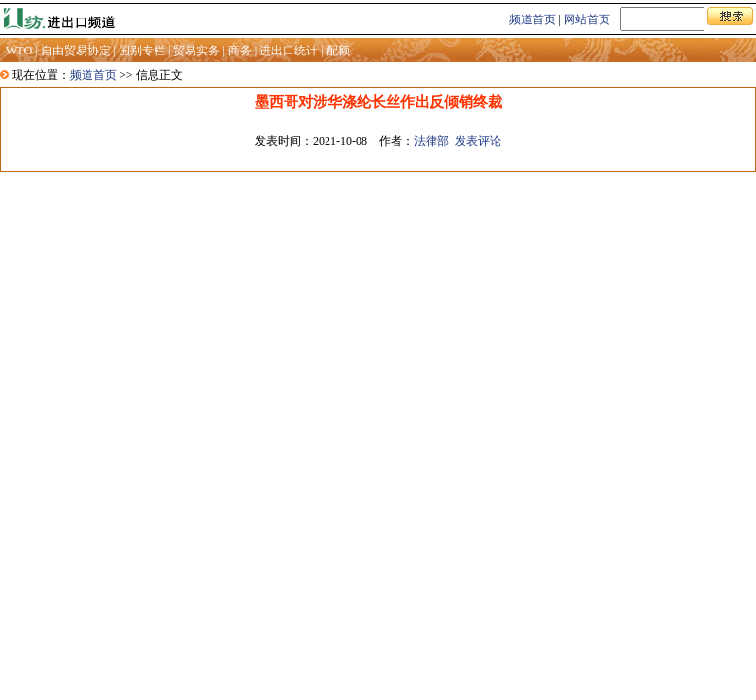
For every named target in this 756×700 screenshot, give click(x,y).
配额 (338, 51)
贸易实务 (196, 51)
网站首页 (587, 19)
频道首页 (533, 19)
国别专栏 (142, 51)
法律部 (431, 141)
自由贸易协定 (76, 51)
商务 (240, 51)
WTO (19, 51)
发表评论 (478, 141)
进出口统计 (289, 51)
